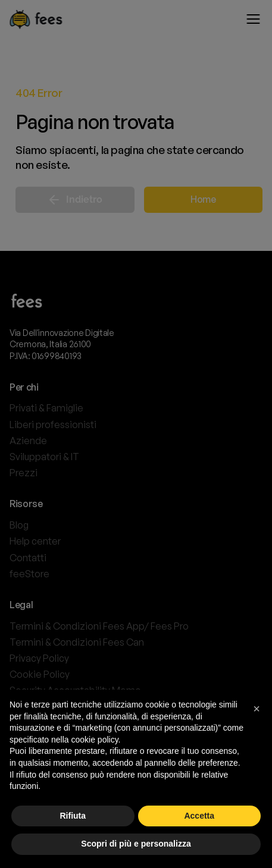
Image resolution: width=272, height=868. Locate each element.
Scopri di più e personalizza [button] (136, 844)
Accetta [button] (199, 816)
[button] (257, 709)
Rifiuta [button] (73, 816)
